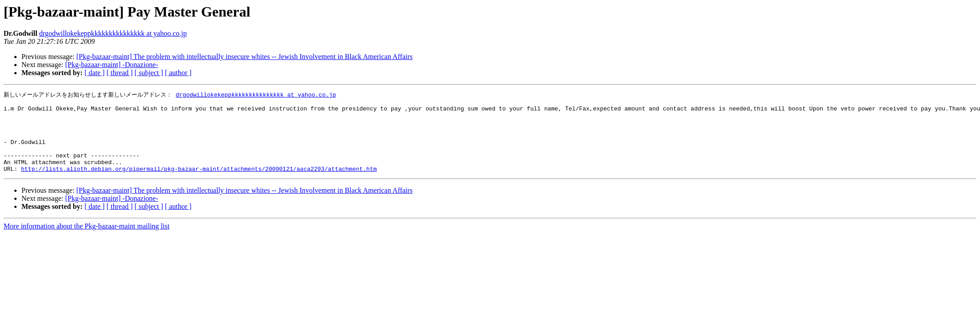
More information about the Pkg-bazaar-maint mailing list (87, 241)
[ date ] (95, 73)
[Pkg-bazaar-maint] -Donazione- (112, 65)
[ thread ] (120, 73)
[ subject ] (149, 73)
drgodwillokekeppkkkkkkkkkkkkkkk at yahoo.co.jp (113, 33)
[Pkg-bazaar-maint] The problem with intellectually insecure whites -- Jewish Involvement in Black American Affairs (245, 57)
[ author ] (178, 73)
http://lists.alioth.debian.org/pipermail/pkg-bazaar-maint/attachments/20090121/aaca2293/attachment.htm (199, 184)
